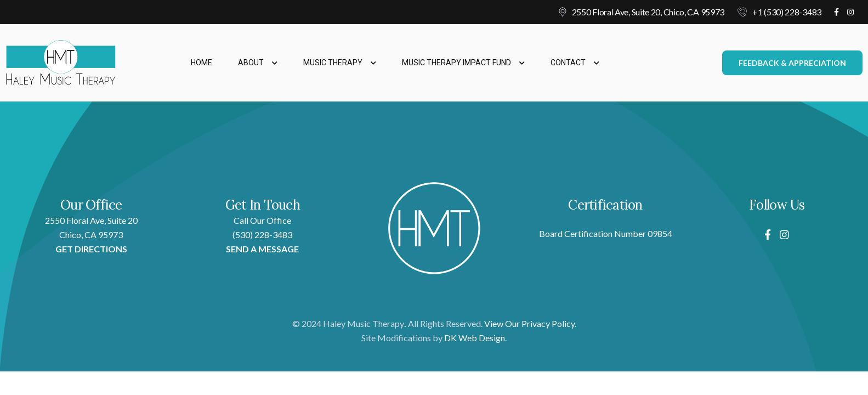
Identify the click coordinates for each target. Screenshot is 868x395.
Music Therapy (340, 63)
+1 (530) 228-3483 (787, 12)
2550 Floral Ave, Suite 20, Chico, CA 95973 (648, 12)
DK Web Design (475, 338)
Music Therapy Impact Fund (463, 63)
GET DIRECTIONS (91, 249)
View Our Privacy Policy (529, 323)
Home (202, 63)
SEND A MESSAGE (262, 249)
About (258, 63)
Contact (575, 63)
